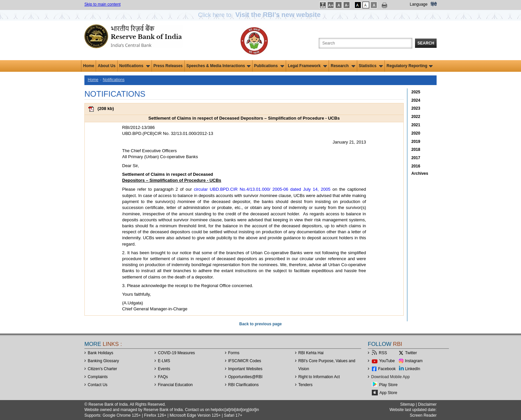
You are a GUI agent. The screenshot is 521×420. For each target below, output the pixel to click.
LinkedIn (413, 369)
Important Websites (245, 369)
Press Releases (168, 66)
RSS (383, 353)
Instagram (414, 361)
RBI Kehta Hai (311, 353)
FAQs (163, 377)
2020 (416, 133)
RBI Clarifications (244, 385)
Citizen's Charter (102, 369)
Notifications (135, 66)
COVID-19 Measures (176, 353)
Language (418, 4)
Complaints (98, 377)
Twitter (411, 353)
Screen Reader (423, 415)
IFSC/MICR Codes (245, 361)
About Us (106, 66)
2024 (416, 100)
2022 (416, 117)
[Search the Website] (365, 43)
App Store (388, 393)
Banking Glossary (103, 361)
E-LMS (164, 361)
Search (426, 43)
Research (343, 66)
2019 (416, 142)
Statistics (371, 66)
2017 (416, 158)
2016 (416, 166)
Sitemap (407, 404)
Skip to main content (103, 4)
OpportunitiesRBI (246, 377)
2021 (416, 125)
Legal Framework (307, 66)
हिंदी (434, 4)
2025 (416, 92)
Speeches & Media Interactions (218, 66)
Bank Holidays (101, 353)
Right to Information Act (319, 377)
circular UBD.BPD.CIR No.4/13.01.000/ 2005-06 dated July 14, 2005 (262, 189)
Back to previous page (260, 324)
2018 (416, 150)
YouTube (387, 361)
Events (164, 369)
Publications (269, 66)
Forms (234, 353)
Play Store (388, 385)
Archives (420, 173)
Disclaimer (427, 404)
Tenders (306, 385)
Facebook (387, 369)
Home (89, 66)
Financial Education (175, 385)
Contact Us (98, 385)
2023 (416, 108)
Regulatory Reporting (410, 66)
